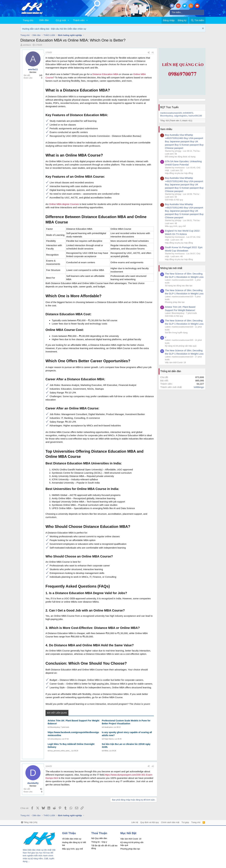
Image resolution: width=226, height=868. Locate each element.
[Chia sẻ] (149, 53)
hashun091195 (195, 116)
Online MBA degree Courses (64, 204)
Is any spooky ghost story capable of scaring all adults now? (127, 734)
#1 (153, 52)
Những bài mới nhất (171, 268)
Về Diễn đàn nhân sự (72, 839)
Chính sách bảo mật (170, 822)
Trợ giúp (185, 822)
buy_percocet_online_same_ (60, 751)
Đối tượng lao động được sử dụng (180, 157)
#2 (153, 766)
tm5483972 (188, 113)
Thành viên (79, 20)
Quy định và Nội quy (150, 822)
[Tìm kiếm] (187, 12)
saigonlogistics (181, 116)
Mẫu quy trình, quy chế (175, 226)
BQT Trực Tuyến (169, 107)
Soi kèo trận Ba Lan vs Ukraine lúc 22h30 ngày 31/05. (126, 746)
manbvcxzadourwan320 (171, 113)
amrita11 (27, 45)
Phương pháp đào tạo (175, 302)
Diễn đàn (44, 20)
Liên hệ (135, 822)
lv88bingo (199, 387)
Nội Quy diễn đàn (99, 838)
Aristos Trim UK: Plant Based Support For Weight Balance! (74, 722)
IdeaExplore (109, 727)
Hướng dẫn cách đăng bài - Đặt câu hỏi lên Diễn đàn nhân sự (54, 29)
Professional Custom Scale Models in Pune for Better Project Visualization (126, 722)
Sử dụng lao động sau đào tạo (179, 286)
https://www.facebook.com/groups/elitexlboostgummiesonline (73, 734)
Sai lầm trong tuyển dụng (176, 333)
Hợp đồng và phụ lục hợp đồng (179, 173)
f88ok (106, 751)
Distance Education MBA (105, 74)
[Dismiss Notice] (203, 29)
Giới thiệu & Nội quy (174, 200)
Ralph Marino (109, 739)
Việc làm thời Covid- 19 (175, 362)
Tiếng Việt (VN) (29, 822)
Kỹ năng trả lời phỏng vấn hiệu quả (181, 346)
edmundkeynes (56, 739)
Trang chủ (28, 20)
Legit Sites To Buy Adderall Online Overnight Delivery (71, 746)
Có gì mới (61, 20)
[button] (68, 20)
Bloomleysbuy (55, 727)
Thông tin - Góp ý (99, 842)
